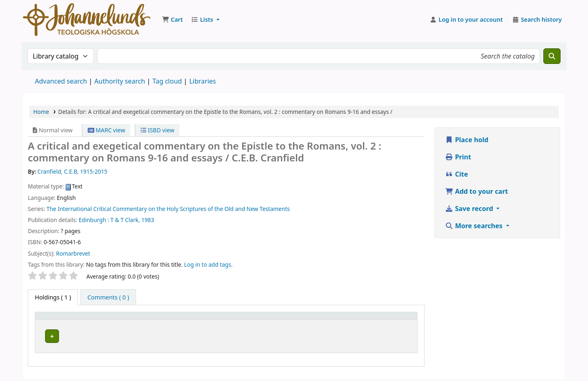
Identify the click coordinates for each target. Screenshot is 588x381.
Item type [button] (53, 319)
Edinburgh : (94, 220)
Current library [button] (119, 319)
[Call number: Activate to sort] (328, 320)
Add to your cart (477, 191)
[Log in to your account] (467, 20)
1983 (148, 220)
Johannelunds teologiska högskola (145, 335)
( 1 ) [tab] (53, 297)
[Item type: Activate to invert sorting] (65, 320)
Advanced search (61, 81)
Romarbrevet (73, 253)
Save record (470, 209)
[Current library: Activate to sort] (159, 320)
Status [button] (386, 319)
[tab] (108, 297)
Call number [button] (305, 319)
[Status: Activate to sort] (395, 320)
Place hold (467, 140)
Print (458, 157)
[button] (172, 20)
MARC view (107, 130)
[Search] (552, 56)
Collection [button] (243, 319)
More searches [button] (474, 226)
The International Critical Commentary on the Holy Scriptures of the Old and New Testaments (168, 209)
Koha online (87, 20)
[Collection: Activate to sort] (254, 320)
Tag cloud (167, 81)
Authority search (120, 81)
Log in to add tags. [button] (208, 264)
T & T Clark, (125, 220)
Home (41, 112)
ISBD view (157, 130)
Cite (456, 174)
